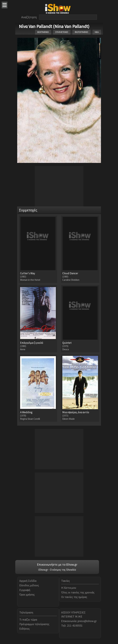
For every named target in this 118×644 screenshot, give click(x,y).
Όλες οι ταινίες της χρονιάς (78, 592)
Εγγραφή (25, 590)
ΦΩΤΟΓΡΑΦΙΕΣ (81, 32)
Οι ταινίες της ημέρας (74, 597)
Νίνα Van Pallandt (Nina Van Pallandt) (54, 26)
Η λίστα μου (69, 588)
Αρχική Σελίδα (28, 581)
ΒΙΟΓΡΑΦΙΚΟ (43, 32)
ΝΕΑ (97, 32)
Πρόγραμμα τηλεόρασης (34, 624)
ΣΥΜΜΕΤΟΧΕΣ (62, 32)
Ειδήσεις (25, 629)
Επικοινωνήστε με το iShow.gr (57, 564)
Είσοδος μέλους (29, 585)
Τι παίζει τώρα (28, 620)
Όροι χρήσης (27, 594)
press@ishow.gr (87, 621)
